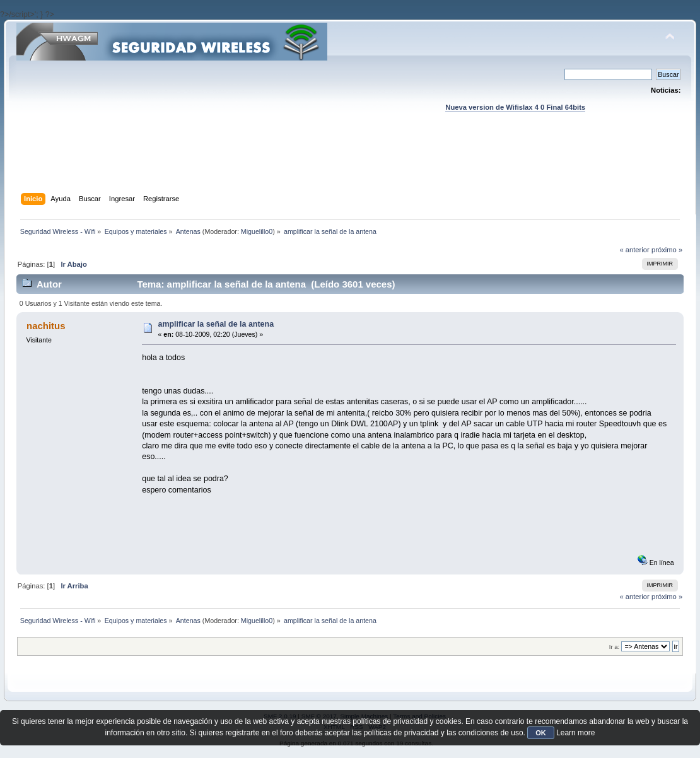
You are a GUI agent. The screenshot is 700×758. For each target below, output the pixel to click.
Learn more (575, 733)
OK (541, 733)
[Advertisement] (350, 165)
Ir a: (614, 647)
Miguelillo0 (257, 231)
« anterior (634, 250)
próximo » (667, 250)
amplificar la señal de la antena (216, 324)
